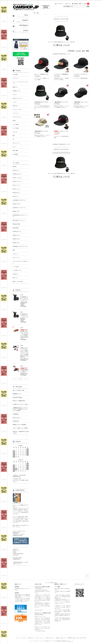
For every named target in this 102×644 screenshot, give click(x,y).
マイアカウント (60, 4)
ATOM (84, 638)
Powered (63, 641)
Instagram (52, 583)
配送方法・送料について (61, 638)
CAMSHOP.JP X (16, 533)
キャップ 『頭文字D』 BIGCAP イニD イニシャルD (48, 74)
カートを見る (85, 4)
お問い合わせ (31, 638)
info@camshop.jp (16, 477)
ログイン (69, 4)
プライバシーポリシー (40, 638)
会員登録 (76, 4)
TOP (34, 13)
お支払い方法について (50, 638)
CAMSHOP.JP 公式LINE (17, 535)
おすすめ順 (78, 51)
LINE (56, 583)
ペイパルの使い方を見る (40, 631)
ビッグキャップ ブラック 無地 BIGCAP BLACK (86, 74)
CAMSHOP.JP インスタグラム (19, 534)
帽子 (38, 13)
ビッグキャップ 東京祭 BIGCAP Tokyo (64, 74)
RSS (81, 638)
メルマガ (47, 583)
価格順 (83, 51)
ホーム (18, 638)
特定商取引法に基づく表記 (73, 638)
